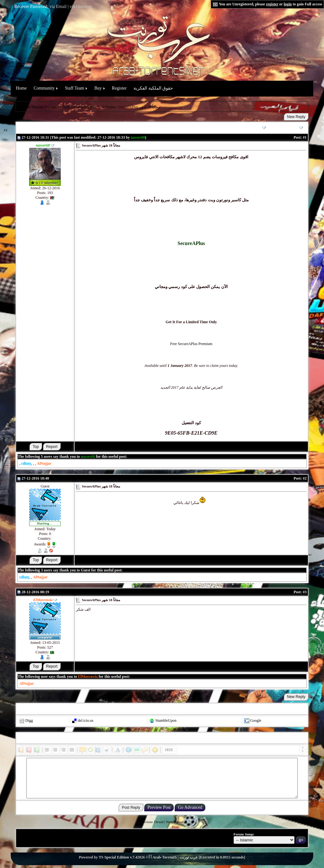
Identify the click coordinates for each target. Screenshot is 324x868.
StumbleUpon (166, 720)
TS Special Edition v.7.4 (118, 857)
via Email (58, 6)
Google (256, 720)
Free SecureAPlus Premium (191, 344)
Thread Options (250, 128)
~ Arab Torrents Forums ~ (79, 107)
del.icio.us (86, 720)
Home (21, 88)
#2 (305, 478)
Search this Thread (285, 128)
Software (109, 107)
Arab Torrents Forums (40, 107)
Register (119, 88)
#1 (305, 137)
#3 (305, 592)
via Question (81, 6)
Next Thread (174, 822)
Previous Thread (152, 822)
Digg (29, 720)
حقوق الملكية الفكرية (153, 88)
